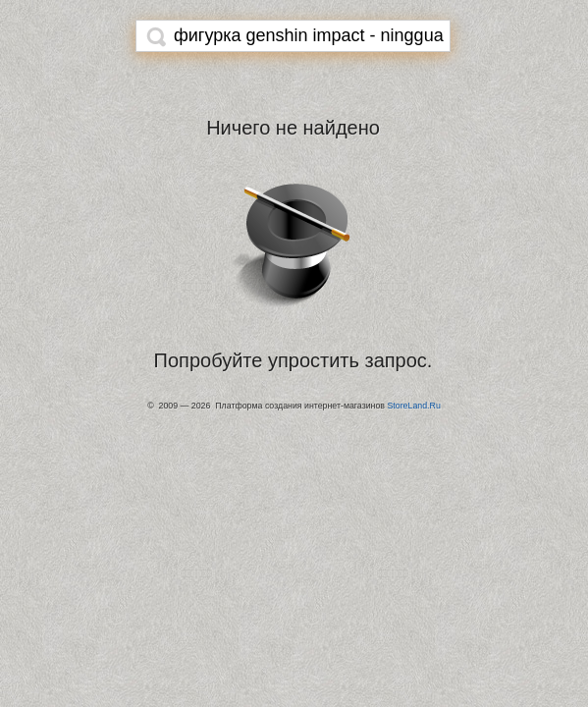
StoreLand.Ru (413, 406)
